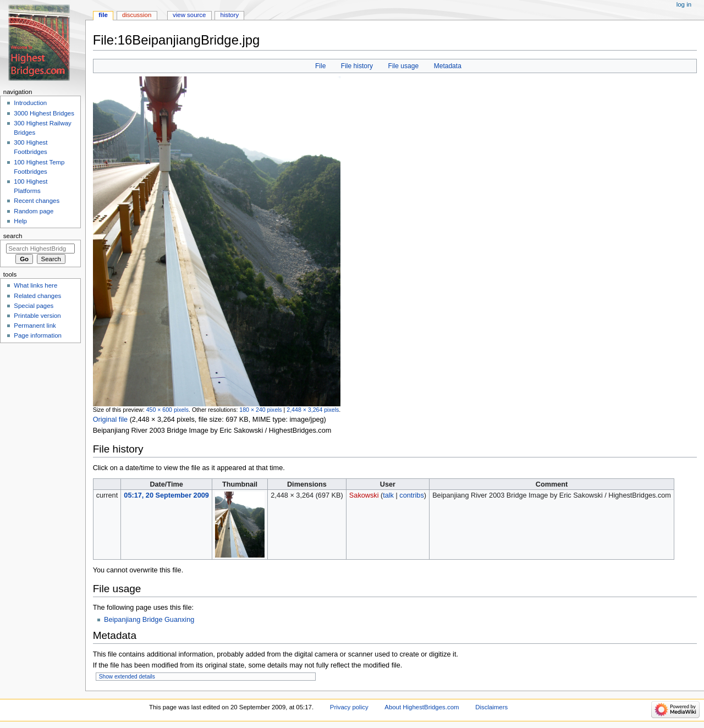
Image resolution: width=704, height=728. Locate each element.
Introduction (30, 103)
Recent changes (37, 201)
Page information (38, 335)
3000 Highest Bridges (44, 113)
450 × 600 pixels (167, 410)
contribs (411, 495)
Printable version (37, 316)
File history (357, 66)
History (230, 15)
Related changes (37, 296)
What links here (35, 285)
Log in (684, 4)
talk (388, 495)
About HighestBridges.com (422, 707)
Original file (110, 420)
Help (20, 221)
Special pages (34, 306)
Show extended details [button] (127, 677)
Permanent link (35, 326)
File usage (404, 66)
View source (189, 15)
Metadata (448, 66)
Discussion (137, 15)
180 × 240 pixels (260, 410)
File (320, 66)
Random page (34, 211)
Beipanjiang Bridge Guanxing (149, 620)
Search (13, 236)
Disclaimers (491, 707)
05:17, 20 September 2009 (166, 495)
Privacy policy (349, 707)
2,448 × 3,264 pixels (313, 410)
